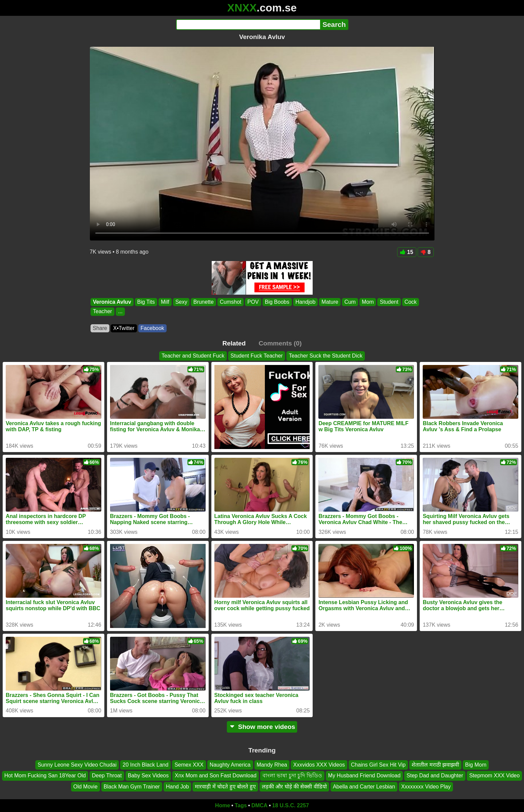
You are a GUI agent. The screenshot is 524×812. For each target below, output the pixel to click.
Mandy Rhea (272, 765)
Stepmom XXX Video (494, 776)
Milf (165, 302)
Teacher (102, 312)
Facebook (152, 328)
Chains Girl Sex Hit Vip (378, 765)
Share (100, 328)
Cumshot (230, 302)
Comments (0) (280, 343)
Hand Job (178, 787)
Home (222, 805)
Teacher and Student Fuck (193, 356)
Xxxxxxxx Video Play (426, 787)
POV (253, 302)
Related (234, 343)
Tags (241, 805)
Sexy (181, 302)
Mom (368, 302)
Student (389, 302)
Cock (410, 302)
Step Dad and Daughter (435, 776)
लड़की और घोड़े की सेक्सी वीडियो (294, 787)
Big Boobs (277, 302)
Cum (350, 302)
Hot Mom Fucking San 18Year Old (45, 776)
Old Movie (85, 787)
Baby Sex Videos (148, 776)
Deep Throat (107, 776)
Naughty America (230, 765)
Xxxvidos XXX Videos (319, 765)
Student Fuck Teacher (257, 356)
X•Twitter (124, 328)
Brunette (203, 302)
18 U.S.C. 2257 (291, 805)
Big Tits (146, 302)
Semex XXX (189, 765)
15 (407, 252)
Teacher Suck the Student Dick (326, 356)
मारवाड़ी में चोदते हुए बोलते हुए (225, 787)
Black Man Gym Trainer (132, 787)
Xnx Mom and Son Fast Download (216, 776)
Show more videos (262, 727)
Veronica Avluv (112, 302)
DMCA (259, 805)
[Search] (248, 25)
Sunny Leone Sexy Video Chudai (77, 765)
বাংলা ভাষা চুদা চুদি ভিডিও (292, 776)
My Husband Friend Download (364, 776)
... (120, 312)
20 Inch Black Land (145, 765)
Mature (330, 302)
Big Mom (476, 765)
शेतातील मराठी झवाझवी (435, 765)
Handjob (305, 302)
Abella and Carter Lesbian (364, 787)
